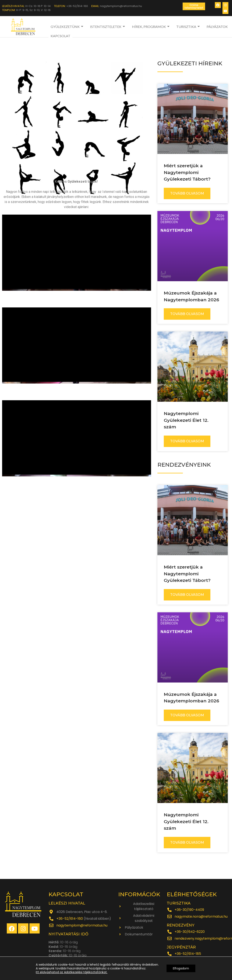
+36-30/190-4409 (189, 910)
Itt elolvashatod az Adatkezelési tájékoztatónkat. (72, 972)
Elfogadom (181, 968)
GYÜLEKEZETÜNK (67, 27)
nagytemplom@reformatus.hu (82, 925)
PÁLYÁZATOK (217, 27)
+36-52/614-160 (70, 919)
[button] (194, 6)
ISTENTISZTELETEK (108, 27)
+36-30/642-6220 (190, 932)
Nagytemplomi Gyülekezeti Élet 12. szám (186, 420)
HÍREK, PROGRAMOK (151, 27)
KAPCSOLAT (60, 36)
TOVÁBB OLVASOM (187, 193)
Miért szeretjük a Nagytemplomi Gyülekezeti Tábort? (187, 172)
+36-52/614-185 (188, 954)
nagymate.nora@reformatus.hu (201, 916)
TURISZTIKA (189, 27)
